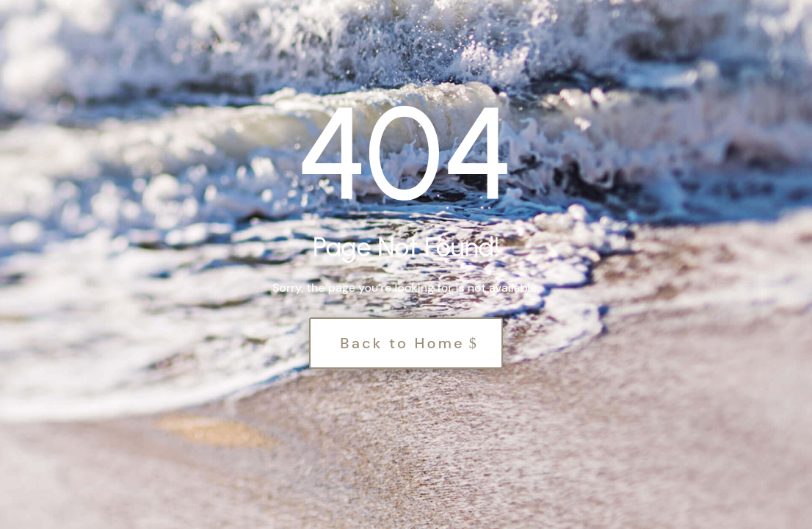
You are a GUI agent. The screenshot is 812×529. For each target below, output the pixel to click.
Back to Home (402, 343)
